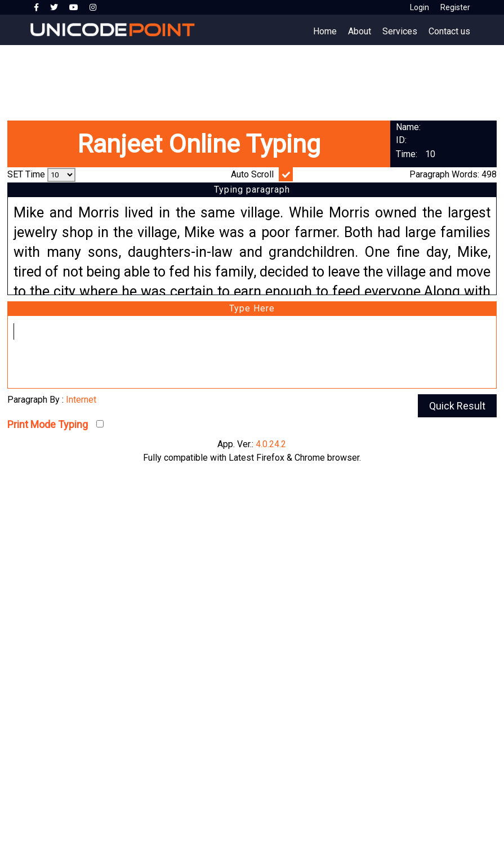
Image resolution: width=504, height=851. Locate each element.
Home (325, 31)
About (360, 31)
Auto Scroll (252, 174)
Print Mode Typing (48, 424)
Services (400, 31)
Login (420, 7)
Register (455, 7)
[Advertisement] (252, 79)
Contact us (449, 31)
